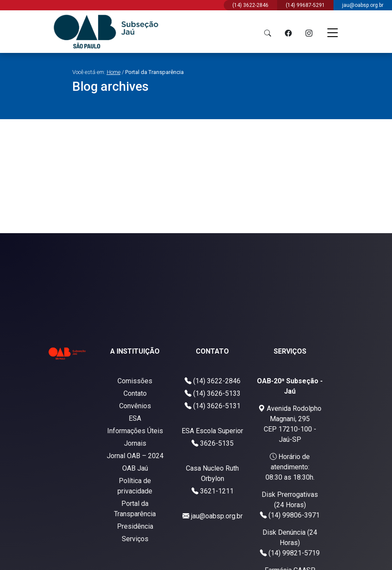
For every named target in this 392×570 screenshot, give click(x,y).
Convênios (135, 406)
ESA (135, 418)
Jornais (135, 443)
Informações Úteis (135, 431)
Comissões (135, 381)
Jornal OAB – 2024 (135, 456)
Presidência (135, 526)
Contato (135, 393)
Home (114, 72)
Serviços (135, 539)
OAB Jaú (135, 468)
